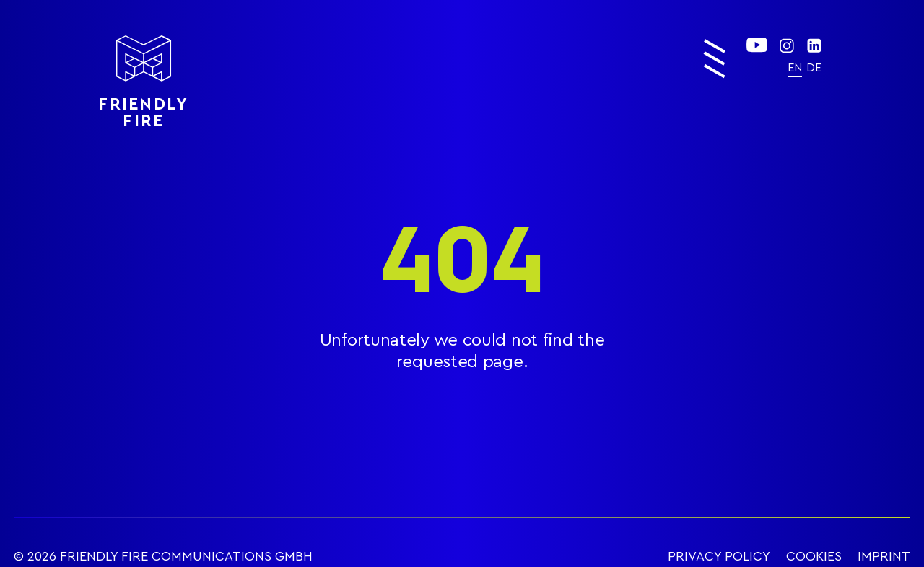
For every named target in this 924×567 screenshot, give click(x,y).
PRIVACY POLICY (719, 556)
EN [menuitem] (795, 68)
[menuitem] (795, 67)
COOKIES (814, 556)
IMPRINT (884, 556)
